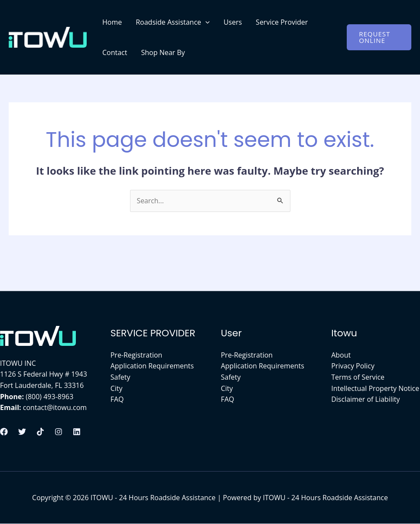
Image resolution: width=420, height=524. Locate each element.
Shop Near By (163, 52)
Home (112, 22)
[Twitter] (22, 432)
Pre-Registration (137, 355)
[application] (205, 22)
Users (233, 22)
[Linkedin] (77, 432)
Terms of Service (358, 377)
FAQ (117, 400)
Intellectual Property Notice (375, 388)
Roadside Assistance (173, 22)
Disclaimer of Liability (365, 400)
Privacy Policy (353, 366)
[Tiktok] (40, 432)
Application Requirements (152, 366)
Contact (115, 52)
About (341, 355)
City (117, 388)
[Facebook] (4, 432)
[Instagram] (59, 432)
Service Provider (282, 22)
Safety (120, 377)
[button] (379, 37)
